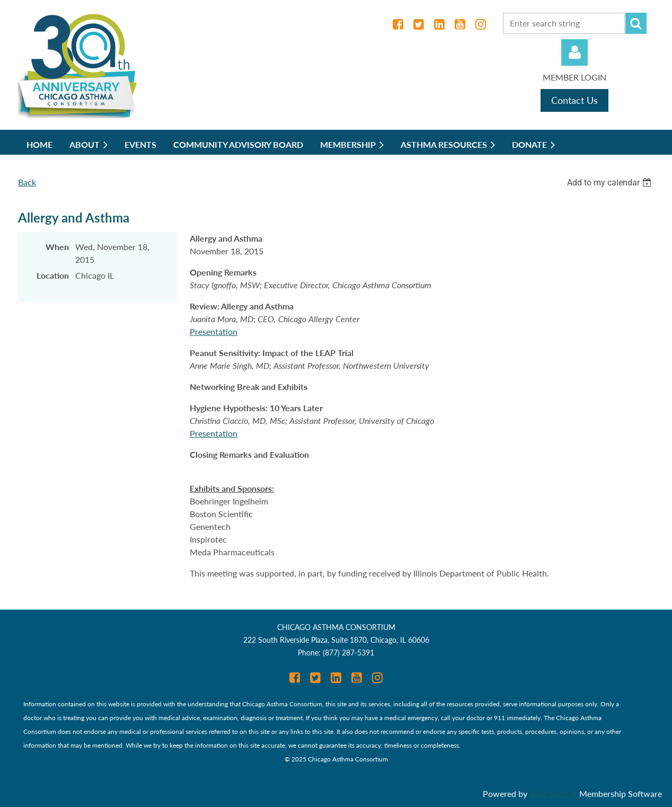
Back (27, 182)
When (57, 247)
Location (53, 275)
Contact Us (574, 100)
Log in (574, 52)
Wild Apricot (553, 793)
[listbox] (611, 183)
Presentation (214, 331)
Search (636, 23)
